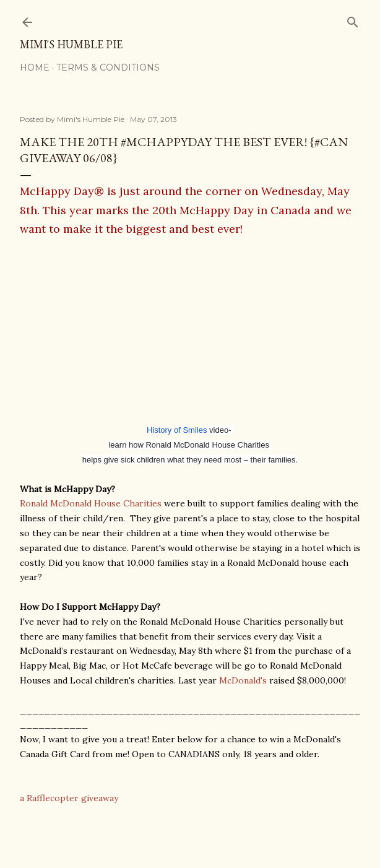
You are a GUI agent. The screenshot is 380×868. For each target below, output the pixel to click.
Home (35, 67)
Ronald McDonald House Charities (91, 503)
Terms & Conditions (108, 67)
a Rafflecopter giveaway (69, 798)
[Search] (353, 20)
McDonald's (243, 680)
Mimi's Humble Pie (71, 44)
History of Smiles (177, 430)
